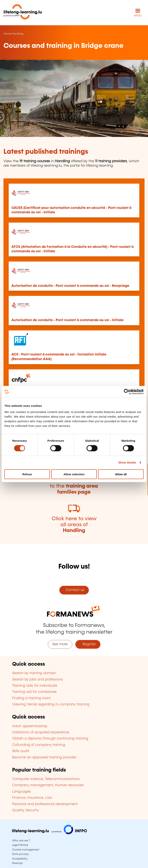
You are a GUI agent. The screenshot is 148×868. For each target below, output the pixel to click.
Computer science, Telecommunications (46, 779)
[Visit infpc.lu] (50, 833)
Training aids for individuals (35, 686)
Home (7, 34)
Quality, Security (26, 810)
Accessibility (20, 859)
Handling (18, 34)
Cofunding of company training (39, 745)
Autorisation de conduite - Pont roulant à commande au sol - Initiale (67, 320)
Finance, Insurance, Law (32, 798)
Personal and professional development (45, 804)
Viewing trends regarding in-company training (51, 704)
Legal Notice (20, 845)
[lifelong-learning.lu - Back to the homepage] (23, 13)
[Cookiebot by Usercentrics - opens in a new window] (127, 392)
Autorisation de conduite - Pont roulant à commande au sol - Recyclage (70, 286)
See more (60, 644)
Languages (21, 792)
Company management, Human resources (48, 785)
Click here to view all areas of (74, 525)
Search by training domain (34, 673)
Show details (127, 462)
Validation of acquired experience (41, 732)
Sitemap (17, 863)
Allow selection (74, 474)
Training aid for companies (34, 692)
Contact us (74, 590)
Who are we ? (21, 841)
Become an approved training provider (44, 757)
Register (88, 644)
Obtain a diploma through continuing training (50, 739)
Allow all (121, 474)
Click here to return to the (74, 486)
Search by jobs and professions (38, 680)
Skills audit (21, 751)
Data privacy (21, 854)
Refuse (27, 474)
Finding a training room (31, 698)
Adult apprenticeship (30, 726)
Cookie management (26, 850)
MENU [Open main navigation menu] (138, 16)
